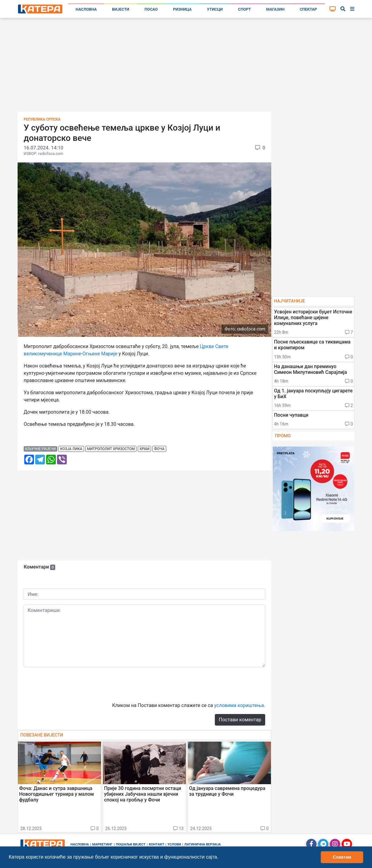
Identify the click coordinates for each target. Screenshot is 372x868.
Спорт (245, 9)
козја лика (71, 449)
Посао (151, 9)
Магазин (275, 9)
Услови (174, 844)
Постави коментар (240, 720)
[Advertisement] (186, 67)
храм (145, 449)
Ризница (182, 9)
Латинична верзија (202, 844)
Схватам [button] (342, 857)
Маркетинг (102, 844)
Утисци (215, 9)
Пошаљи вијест (131, 844)
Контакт (157, 844)
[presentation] (70, 684)
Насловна (86, 9)
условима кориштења (239, 705)
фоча (159, 449)
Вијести (121, 9)
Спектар (308, 9)
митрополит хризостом (111, 449)
